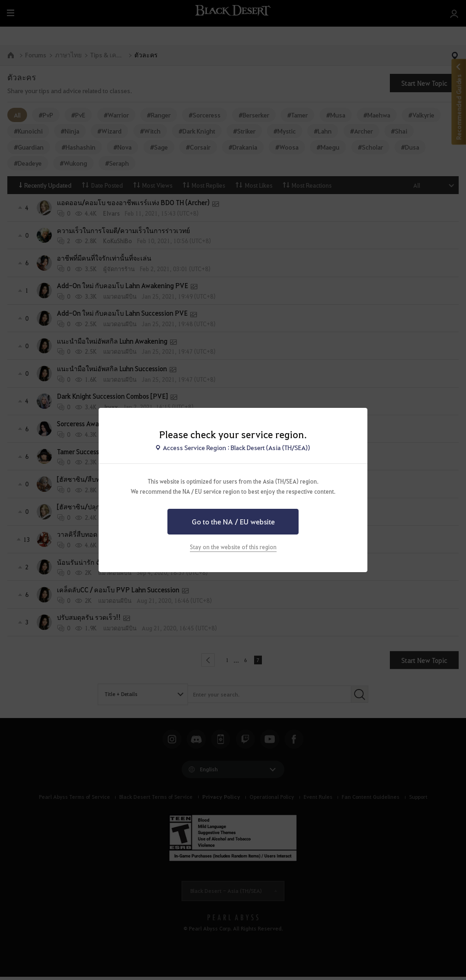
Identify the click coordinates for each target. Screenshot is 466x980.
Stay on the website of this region (233, 547)
